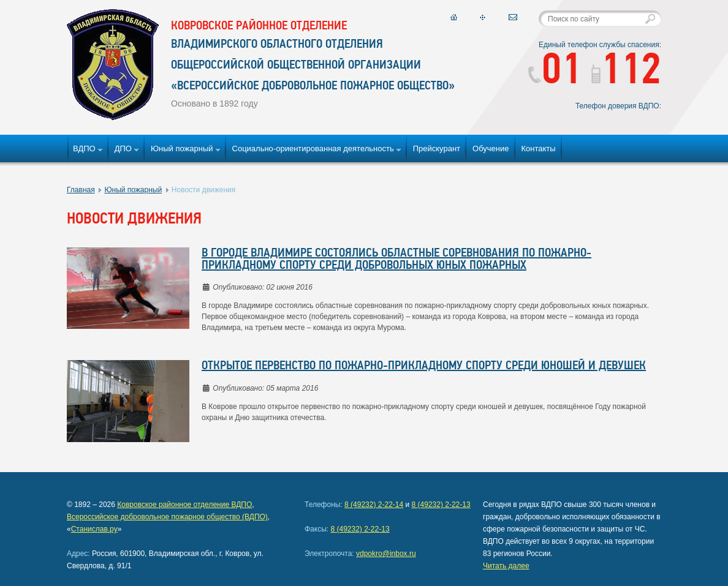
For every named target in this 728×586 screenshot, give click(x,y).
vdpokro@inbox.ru (386, 554)
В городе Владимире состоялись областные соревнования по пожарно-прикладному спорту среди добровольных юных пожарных (396, 260)
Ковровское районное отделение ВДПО (184, 505)
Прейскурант (437, 148)
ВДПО (84, 148)
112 (626, 72)
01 (555, 72)
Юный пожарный (182, 148)
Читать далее (506, 566)
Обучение (491, 148)
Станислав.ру (94, 529)
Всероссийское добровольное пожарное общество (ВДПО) (167, 517)
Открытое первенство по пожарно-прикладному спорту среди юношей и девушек (424, 366)
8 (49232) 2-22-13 (441, 505)
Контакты (539, 148)
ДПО (123, 148)
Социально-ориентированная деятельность (313, 148)
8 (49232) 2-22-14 (374, 505)
